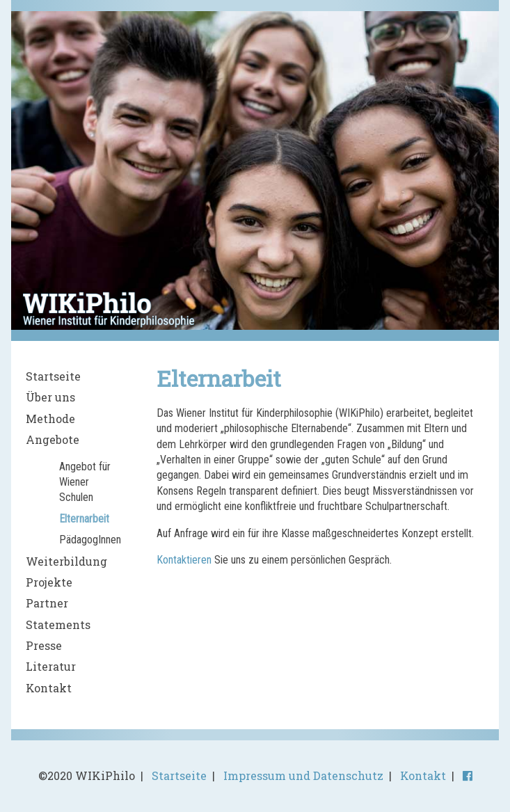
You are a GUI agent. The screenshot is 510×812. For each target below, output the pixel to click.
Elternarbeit (84, 519)
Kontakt (49, 688)
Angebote (53, 439)
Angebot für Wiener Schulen (85, 482)
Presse (44, 645)
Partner (47, 603)
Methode (50, 419)
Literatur (51, 666)
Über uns (50, 397)
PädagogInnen (90, 540)
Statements (58, 624)
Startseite (53, 376)
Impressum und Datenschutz (303, 775)
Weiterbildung (66, 561)
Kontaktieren (184, 560)
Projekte (49, 582)
